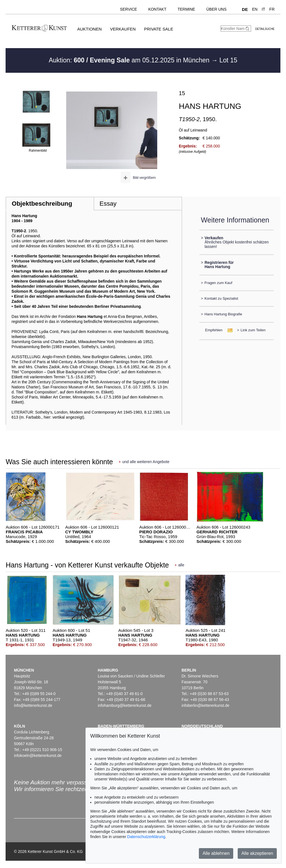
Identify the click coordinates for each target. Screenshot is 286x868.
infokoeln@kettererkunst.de (38, 756)
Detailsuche (265, 29)
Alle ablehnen (216, 853)
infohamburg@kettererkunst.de (125, 705)
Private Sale (159, 29)
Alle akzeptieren (257, 853)
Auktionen (89, 29)
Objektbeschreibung (42, 204)
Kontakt (157, 9)
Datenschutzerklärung (146, 837)
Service (128, 9)
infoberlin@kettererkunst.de (205, 705)
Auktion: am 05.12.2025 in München (130, 60)
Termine (186, 9)
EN (255, 9)
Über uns (216, 9)
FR (272, 9)
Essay (108, 204)
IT (263, 9)
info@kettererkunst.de (33, 705)
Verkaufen (123, 29)
